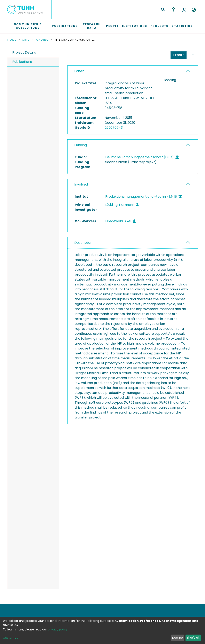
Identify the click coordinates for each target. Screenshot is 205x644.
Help (173, 9)
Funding (42, 40)
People (112, 26)
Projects (159, 26)
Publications (65, 26)
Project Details (24, 52)
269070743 (114, 128)
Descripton (83, 243)
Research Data (92, 26)
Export (179, 55)
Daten (79, 71)
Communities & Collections (28, 26)
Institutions (135, 26)
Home (12, 40)
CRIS (26, 40)
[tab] (133, 71)
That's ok (193, 638)
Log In (184, 9)
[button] (194, 10)
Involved (81, 184)
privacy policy (58, 629)
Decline (178, 638)
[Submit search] (163, 9)
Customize (11, 638)
